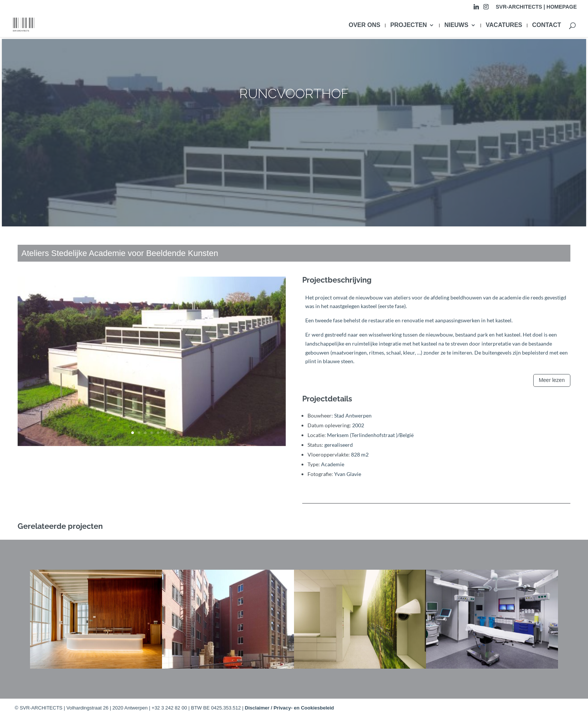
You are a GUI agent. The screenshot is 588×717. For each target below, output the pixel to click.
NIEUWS (456, 25)
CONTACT (547, 25)
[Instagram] (486, 9)
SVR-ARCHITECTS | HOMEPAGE (536, 7)
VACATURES (504, 25)
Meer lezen (552, 380)
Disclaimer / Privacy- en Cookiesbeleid (289, 708)
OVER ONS (364, 25)
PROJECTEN (409, 25)
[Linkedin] (476, 9)
